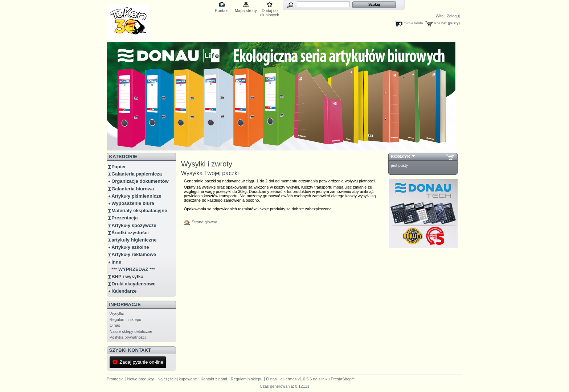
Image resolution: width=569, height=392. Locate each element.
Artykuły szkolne (130, 247)
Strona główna (204, 222)
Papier (119, 167)
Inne (116, 262)
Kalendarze (124, 291)
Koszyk (401, 156)
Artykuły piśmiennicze (136, 196)
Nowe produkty (141, 379)
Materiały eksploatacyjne (139, 211)
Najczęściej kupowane (177, 379)
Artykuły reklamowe (134, 254)
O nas (115, 325)
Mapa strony (246, 11)
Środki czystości (130, 233)
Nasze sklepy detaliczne (131, 331)
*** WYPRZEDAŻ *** (133, 269)
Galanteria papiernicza (137, 174)
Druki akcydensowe (133, 284)
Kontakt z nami (214, 379)
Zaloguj (453, 16)
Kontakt (222, 11)
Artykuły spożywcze (134, 225)
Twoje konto (414, 23)
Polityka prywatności (128, 337)
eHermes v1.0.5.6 (296, 379)
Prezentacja (124, 218)
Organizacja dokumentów (140, 181)
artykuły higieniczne (134, 240)
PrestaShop (341, 379)
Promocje (115, 379)
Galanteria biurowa (133, 189)
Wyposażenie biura (133, 203)
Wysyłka (117, 314)
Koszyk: (441, 23)
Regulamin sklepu (125, 319)
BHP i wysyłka (127, 277)
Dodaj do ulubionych (270, 11)
